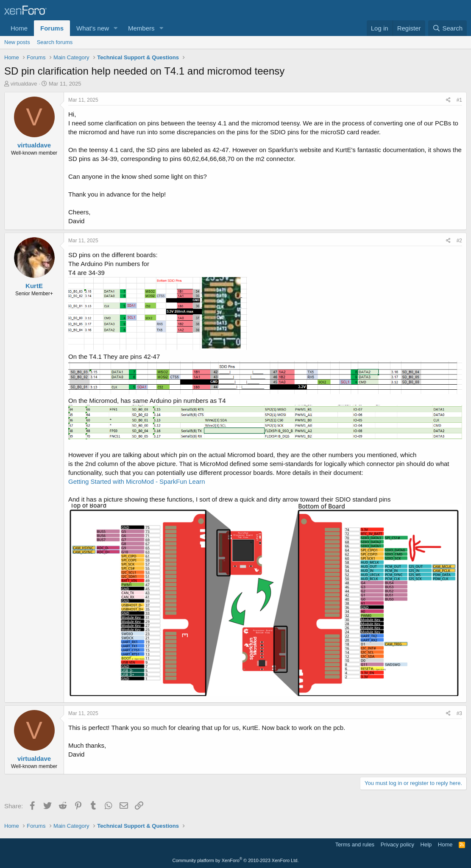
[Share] (448, 100)
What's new (93, 28)
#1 (459, 100)
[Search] (447, 28)
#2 (459, 241)
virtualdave (24, 84)
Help (426, 844)
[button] (116, 28)
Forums (52, 28)
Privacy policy (397, 844)
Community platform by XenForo (236, 860)
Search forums (55, 42)
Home (19, 28)
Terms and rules (355, 844)
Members (141, 28)
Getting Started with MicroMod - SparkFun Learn (137, 481)
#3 (459, 713)
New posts (17, 42)
